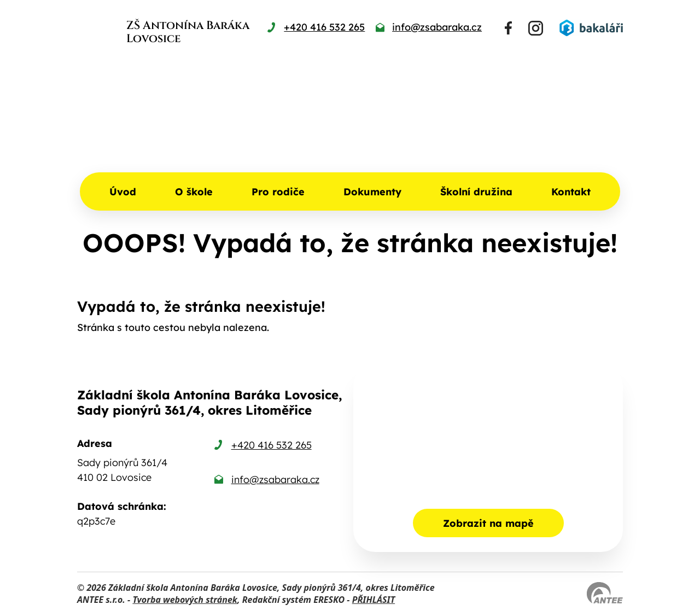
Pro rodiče (278, 192)
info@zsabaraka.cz (275, 480)
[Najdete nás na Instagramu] (536, 28)
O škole (194, 192)
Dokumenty (372, 192)
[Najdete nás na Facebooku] (508, 28)
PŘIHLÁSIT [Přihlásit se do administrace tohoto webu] (374, 600)
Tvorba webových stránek (185, 600)
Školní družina (476, 192)
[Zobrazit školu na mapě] (488, 458)
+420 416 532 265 (272, 445)
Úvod (123, 192)
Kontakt (571, 192)
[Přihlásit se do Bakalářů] (591, 28)
